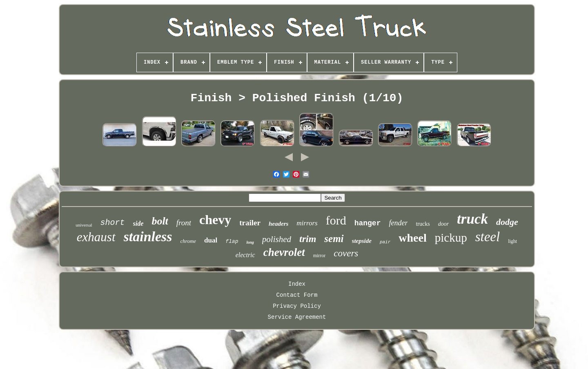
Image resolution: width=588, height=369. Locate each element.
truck (472, 219)
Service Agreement (297, 317)
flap (232, 241)
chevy (215, 220)
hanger (368, 223)
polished (277, 239)
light (512, 241)
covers (346, 253)
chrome (188, 241)
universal (84, 225)
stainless (148, 237)
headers (278, 224)
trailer (250, 223)
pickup (451, 238)
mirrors (307, 223)
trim (308, 239)
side (138, 223)
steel (488, 237)
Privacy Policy (297, 306)
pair (385, 242)
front (184, 223)
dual (211, 240)
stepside (362, 241)
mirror (320, 256)
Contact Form (297, 295)
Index (297, 284)
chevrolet (284, 252)
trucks (423, 224)
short (113, 223)
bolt (160, 221)
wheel (412, 238)
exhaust (96, 237)
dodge (507, 222)
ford (336, 220)
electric (245, 255)
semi (334, 239)
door (443, 224)
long (250, 242)
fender (398, 223)
